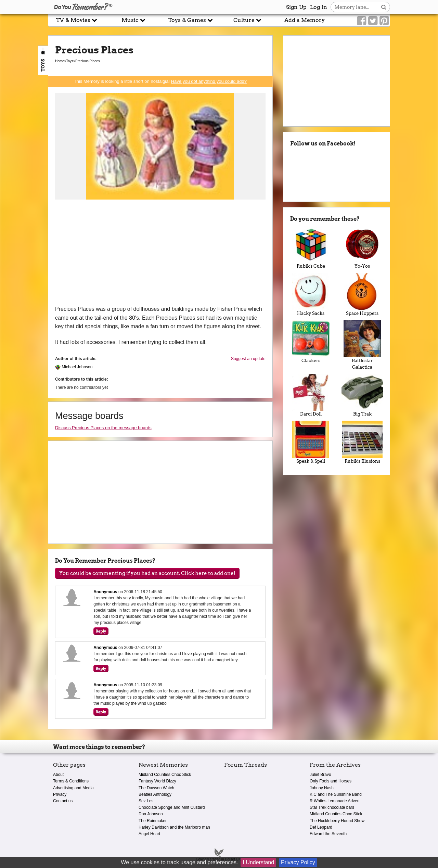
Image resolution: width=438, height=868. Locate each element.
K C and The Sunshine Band (336, 794)
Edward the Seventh (328, 834)
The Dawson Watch (156, 788)
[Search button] (384, 7)
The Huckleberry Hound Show (337, 821)
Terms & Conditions (71, 781)
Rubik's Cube (311, 247)
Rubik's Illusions (362, 442)
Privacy (60, 794)
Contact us (63, 801)
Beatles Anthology (155, 794)
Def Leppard (321, 827)
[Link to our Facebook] (362, 21)
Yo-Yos (362, 247)
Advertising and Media (73, 788)
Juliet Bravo (320, 775)
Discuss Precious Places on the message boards (103, 428)
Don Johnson (151, 814)
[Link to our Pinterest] (384, 21)
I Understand (258, 862)
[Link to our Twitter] (373, 21)
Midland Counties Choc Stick (165, 775)
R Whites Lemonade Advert (335, 801)
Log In (319, 7)
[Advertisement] (160, 253)
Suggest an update (248, 359)
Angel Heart (149, 834)
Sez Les (146, 801)
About (58, 775)
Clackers (311, 342)
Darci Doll (311, 395)
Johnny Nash (322, 788)
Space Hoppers (362, 294)
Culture (247, 20)
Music (133, 20)
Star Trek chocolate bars (332, 807)
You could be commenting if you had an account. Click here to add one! (147, 573)
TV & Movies (77, 20)
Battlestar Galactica (362, 345)
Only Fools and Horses (331, 781)
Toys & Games (191, 20)
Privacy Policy (298, 862)
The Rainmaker (153, 821)
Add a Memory (305, 20)
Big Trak (362, 395)
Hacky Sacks (311, 294)
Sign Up (296, 7)
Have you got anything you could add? (209, 81)
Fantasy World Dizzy (157, 781)
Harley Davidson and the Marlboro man (174, 827)
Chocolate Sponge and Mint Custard (172, 807)
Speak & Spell (311, 442)
